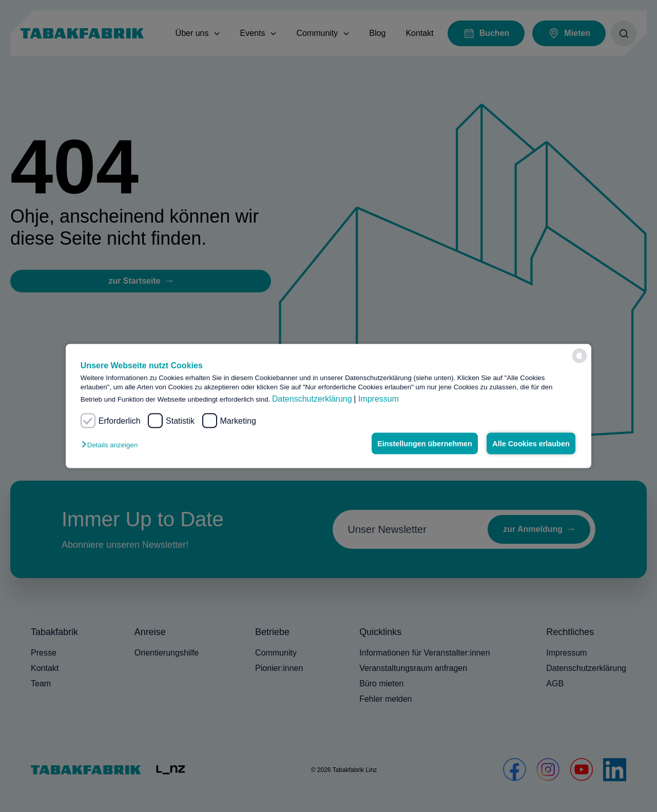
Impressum (379, 399)
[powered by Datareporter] (579, 356)
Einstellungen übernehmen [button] (425, 444)
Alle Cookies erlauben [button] (531, 444)
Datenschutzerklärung (312, 399)
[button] (112, 445)
